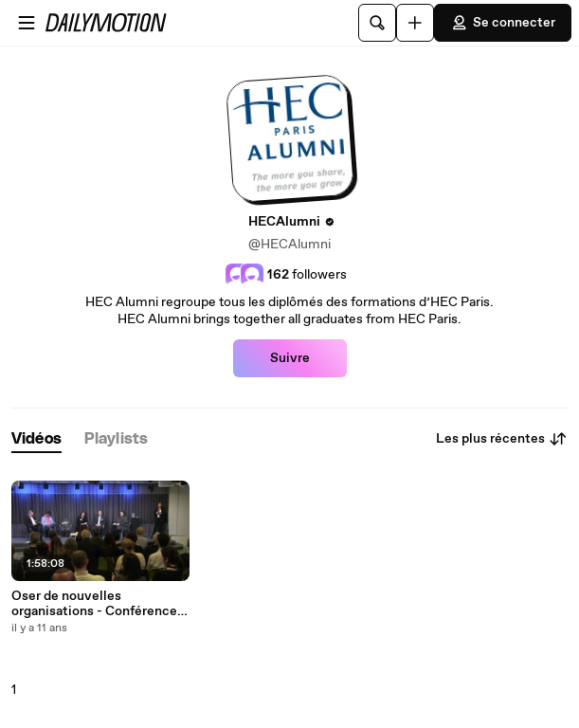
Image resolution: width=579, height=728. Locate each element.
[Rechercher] (377, 23)
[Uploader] (415, 23)
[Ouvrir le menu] (27, 23)
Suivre (290, 358)
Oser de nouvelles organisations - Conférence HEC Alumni (94, 604)
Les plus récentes (502, 439)
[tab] (36, 439)
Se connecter (503, 23)
